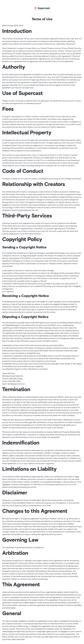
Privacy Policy (67, 48)
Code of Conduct (48, 48)
